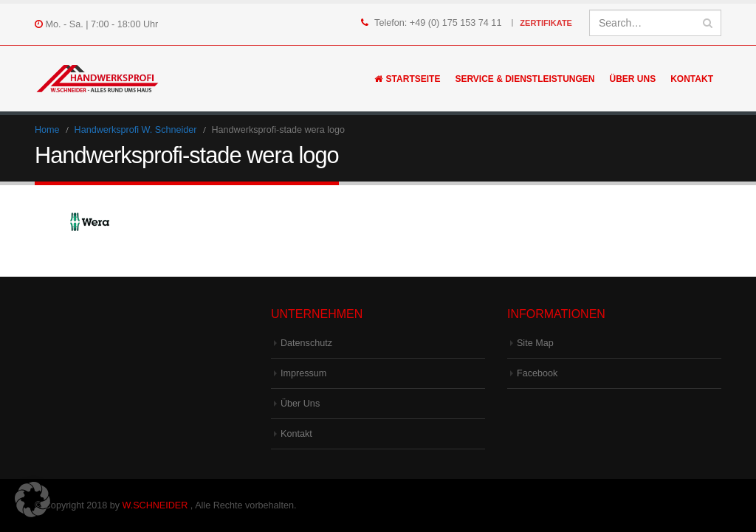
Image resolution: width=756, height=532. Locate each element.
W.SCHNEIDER (155, 505)
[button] (32, 500)
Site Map (535, 343)
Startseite (408, 79)
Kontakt (692, 79)
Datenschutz (306, 343)
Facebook (537, 373)
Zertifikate (546, 23)
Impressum (303, 373)
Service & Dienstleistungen (525, 79)
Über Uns (633, 79)
